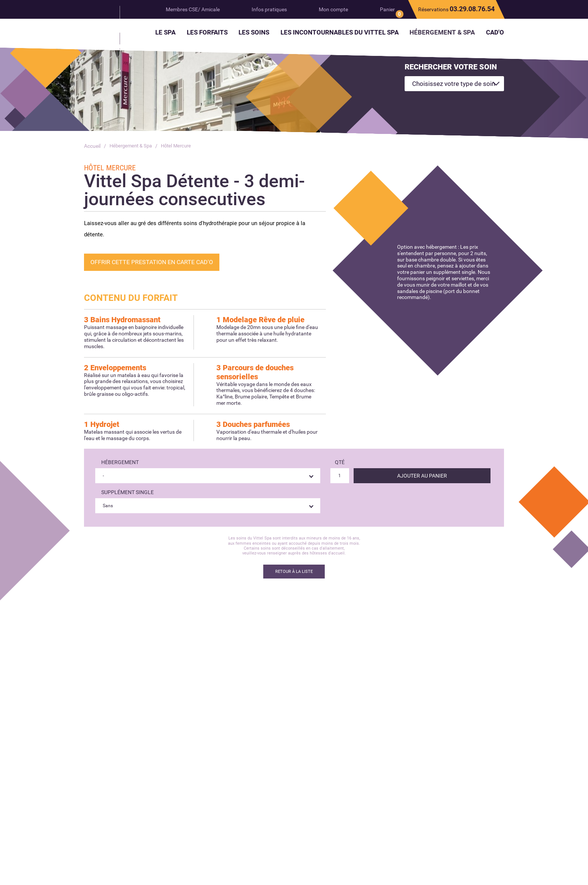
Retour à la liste (294, 572)
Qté (340, 462)
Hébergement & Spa (133, 146)
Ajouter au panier (422, 476)
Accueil (92, 146)
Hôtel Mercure (181, 146)
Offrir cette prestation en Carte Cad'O (152, 262)
